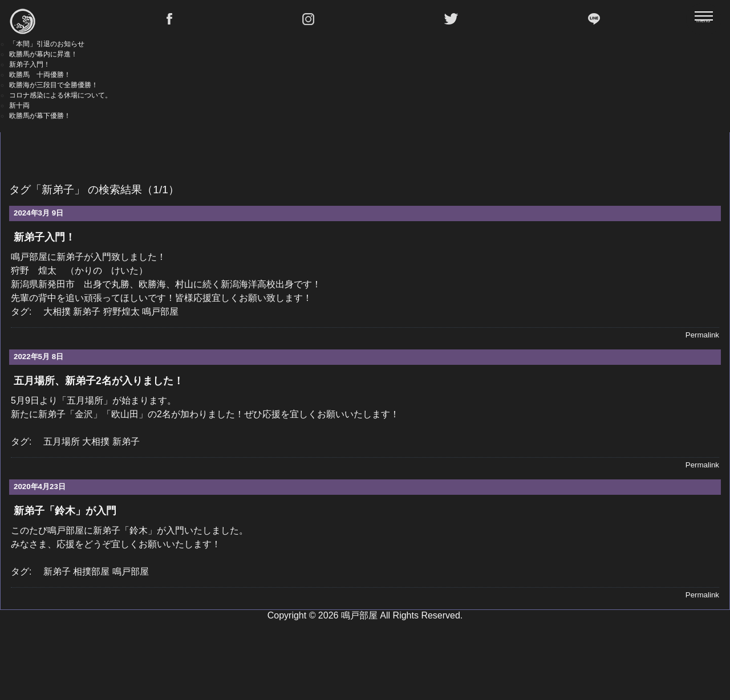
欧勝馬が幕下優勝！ (40, 116)
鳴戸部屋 (160, 312)
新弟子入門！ (30, 64)
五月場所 (62, 441)
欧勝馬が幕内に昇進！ (43, 54)
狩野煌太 (121, 312)
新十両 (19, 105)
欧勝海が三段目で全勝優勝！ (54, 85)
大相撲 (57, 312)
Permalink (702, 335)
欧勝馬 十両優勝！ (40, 75)
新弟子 (87, 312)
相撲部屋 (91, 571)
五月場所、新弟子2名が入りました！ (99, 381)
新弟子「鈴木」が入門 (65, 511)
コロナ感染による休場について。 (60, 95)
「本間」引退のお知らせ (47, 44)
